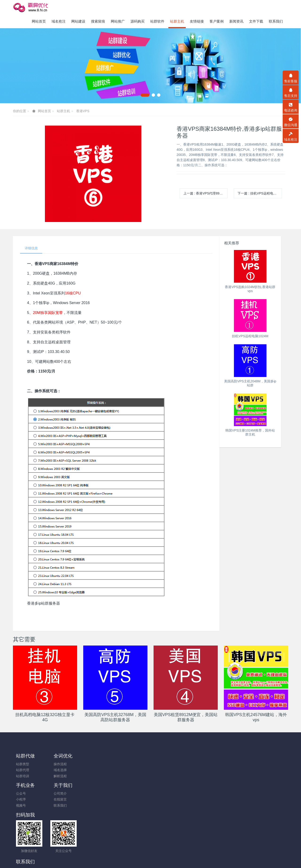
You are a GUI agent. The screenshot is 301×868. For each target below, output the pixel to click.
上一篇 (206, 193)
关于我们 (129, 756)
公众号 (90, 765)
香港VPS (83, 111)
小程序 (90, 770)
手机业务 (94, 756)
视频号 (90, 776)
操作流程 (57, 765)
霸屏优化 (135, 840)
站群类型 (23, 765)
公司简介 (126, 765)
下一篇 (260, 193)
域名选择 (57, 770)
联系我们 (126, 776)
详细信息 (32, 248)
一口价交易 (229, 846)
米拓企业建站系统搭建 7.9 (148, 858)
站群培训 (23, 776)
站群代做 (25, 756)
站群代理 (23, 770)
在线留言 (126, 770)
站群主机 (63, 111)
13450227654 (240, 767)
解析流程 (57, 776)
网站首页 (39, 21)
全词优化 (60, 756)
